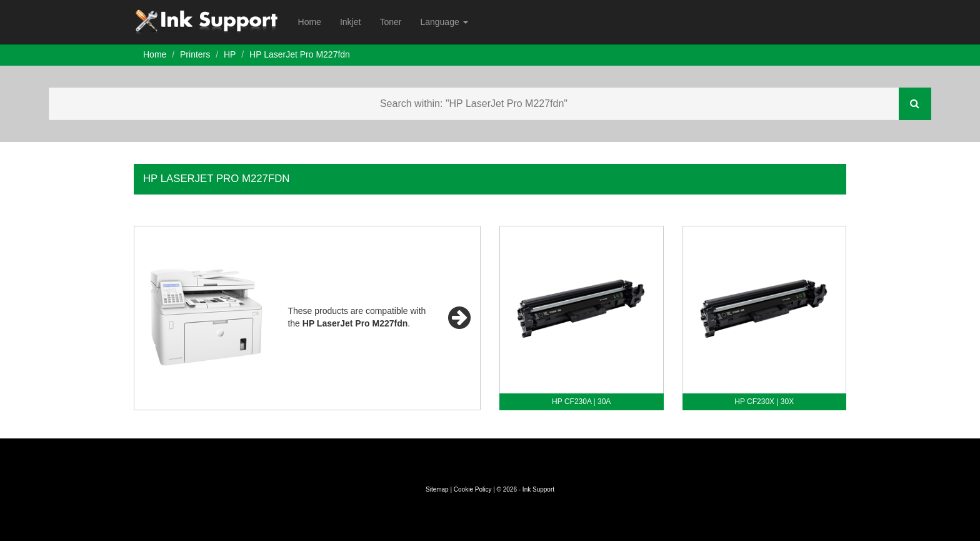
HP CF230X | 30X (764, 402)
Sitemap (437, 489)
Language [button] (444, 22)
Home (310, 22)
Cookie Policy (473, 489)
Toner (390, 22)
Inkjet (350, 22)
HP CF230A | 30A (581, 402)
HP (230, 54)
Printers (195, 54)
